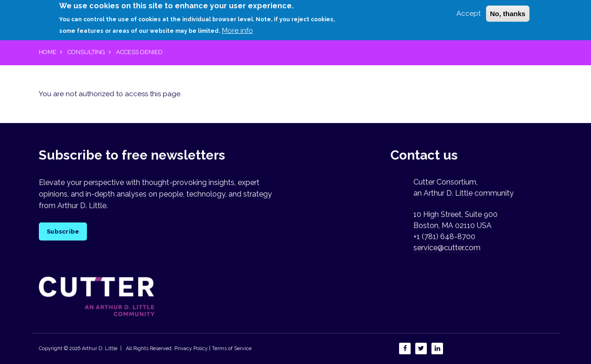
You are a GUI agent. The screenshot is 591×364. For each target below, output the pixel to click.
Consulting (86, 52)
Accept (468, 11)
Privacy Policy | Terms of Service (213, 349)
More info (237, 28)
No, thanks (508, 11)
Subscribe (63, 231)
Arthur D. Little (99, 349)
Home (48, 52)
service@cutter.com (447, 248)
